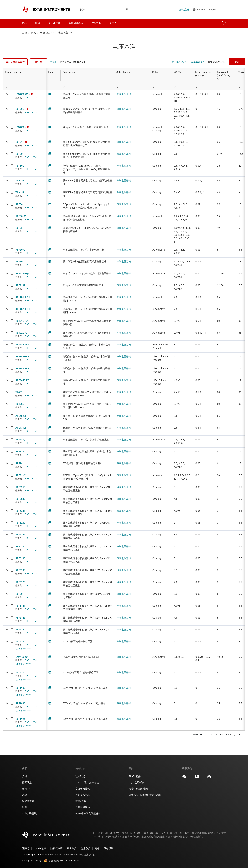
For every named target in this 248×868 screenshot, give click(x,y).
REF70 (19, 262)
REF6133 (20, 570)
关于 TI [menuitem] (113, 23)
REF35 (19, 228)
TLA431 (20, 192)
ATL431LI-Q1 (23, 297)
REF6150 (20, 630)
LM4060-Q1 (22, 94)
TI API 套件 (135, 776)
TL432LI (20, 404)
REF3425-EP (22, 368)
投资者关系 (28, 801)
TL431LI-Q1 (22, 321)
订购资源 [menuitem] (96, 23)
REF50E (20, 166)
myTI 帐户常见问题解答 (88, 813)
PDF (27, 98)
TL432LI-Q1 (22, 333)
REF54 (19, 204)
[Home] (46, 9)
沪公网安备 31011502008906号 (61, 861)
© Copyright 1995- (35, 855)
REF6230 (20, 523)
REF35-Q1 (21, 216)
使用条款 (86, 848)
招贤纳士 (27, 782)
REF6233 (20, 535)
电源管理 (45, 33)
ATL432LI (21, 416)
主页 (24, 33)
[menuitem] (224, 23)
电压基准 (63, 33)
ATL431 (20, 672)
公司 (24, 776)
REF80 (19, 154)
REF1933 (20, 688)
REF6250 (20, 487)
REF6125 (20, 582)
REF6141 (20, 606)
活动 (24, 795)
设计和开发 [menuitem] (54, 23)
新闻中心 (27, 789)
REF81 (19, 142)
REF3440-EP (22, 380)
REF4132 (20, 285)
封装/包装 (81, 801)
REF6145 (20, 618)
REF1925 (20, 719)
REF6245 (20, 499)
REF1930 (20, 703)
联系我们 (80, 776)
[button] (212, 735)
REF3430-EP (22, 345)
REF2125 (20, 451)
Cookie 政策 (40, 848)
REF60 (19, 594)
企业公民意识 (29, 813)
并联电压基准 (124, 94)
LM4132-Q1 (22, 657)
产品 (33, 33)
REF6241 (20, 511)
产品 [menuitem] (24, 23)
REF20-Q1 (21, 250)
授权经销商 (155, 795)
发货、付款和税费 (138, 789)
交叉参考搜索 (83, 789)
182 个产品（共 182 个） (73, 62)
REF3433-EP (22, 356)
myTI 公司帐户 (137, 782)
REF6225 (20, 546)
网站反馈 (109, 848)
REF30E (20, 109)
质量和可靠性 (83, 807)
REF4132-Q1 (22, 273)
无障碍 (26, 848)
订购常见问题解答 (138, 795)
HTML (35, 98)
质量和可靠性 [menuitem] (76, 23)
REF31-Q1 (21, 475)
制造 (24, 807)
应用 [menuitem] (38, 23)
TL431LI (20, 392)
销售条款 (72, 848)
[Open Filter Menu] (24, 86)
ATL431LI (21, 428)
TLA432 (20, 180)
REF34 (19, 463)
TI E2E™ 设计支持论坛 (87, 782)
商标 (97, 848)
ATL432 (20, 641)
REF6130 (20, 558)
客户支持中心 (83, 795)
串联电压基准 (124, 109)
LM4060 (20, 127)
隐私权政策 (56, 848)
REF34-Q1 (21, 440)
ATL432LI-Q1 (23, 309)
